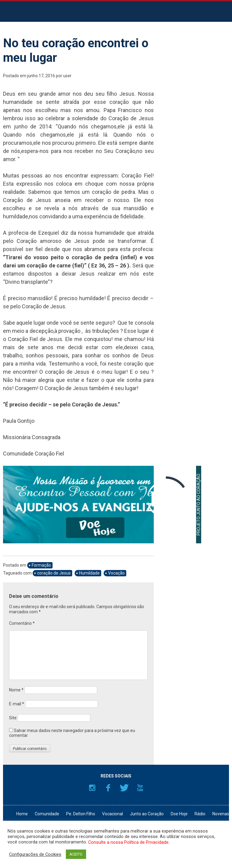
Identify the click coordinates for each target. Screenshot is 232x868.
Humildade (89, 573)
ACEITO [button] (76, 854)
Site (13, 718)
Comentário (22, 623)
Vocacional (113, 814)
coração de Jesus (54, 573)
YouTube (140, 788)
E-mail (17, 704)
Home (22, 814)
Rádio (200, 814)
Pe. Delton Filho (81, 814)
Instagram (92, 788)
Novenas (221, 814)
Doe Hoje (179, 814)
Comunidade (47, 814)
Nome (16, 690)
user (67, 76)
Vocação (116, 573)
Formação (41, 565)
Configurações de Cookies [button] (35, 854)
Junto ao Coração (147, 814)
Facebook (108, 788)
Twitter (124, 788)
